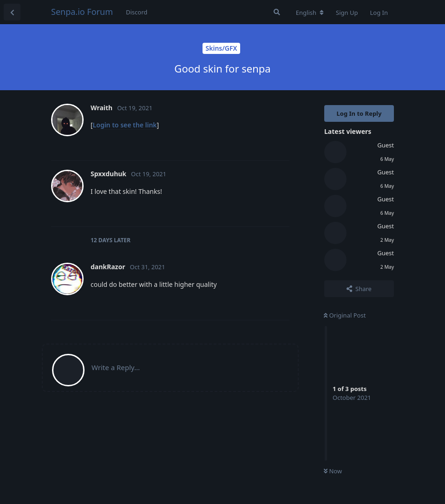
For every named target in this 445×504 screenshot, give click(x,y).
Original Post (345, 315)
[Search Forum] (277, 12)
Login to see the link (125, 125)
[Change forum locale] (310, 13)
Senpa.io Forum (82, 12)
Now (333, 471)
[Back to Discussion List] (12, 12)
